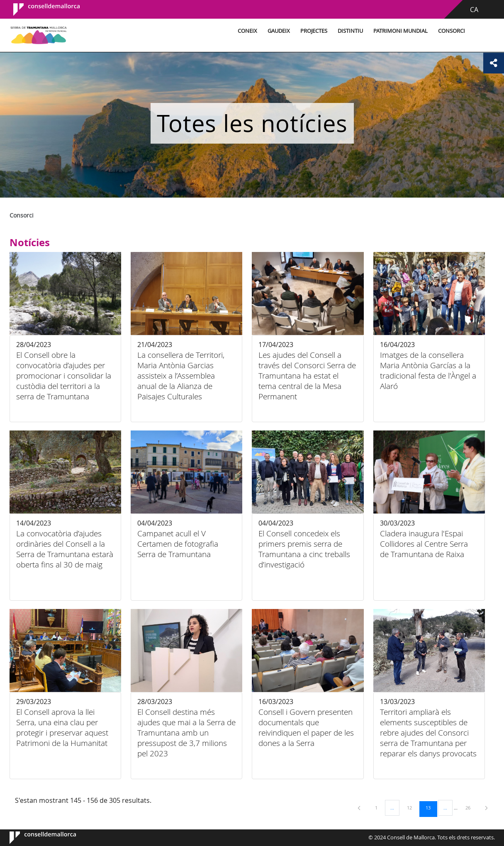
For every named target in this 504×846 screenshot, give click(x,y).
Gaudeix (278, 31)
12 (412, 807)
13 (431, 807)
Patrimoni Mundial (399, 31)
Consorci (450, 31)
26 (471, 807)
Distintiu (349, 31)
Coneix (246, 31)
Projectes (313, 31)
